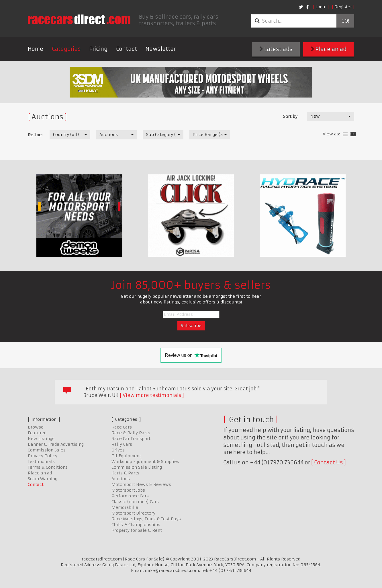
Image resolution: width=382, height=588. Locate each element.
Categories (66, 49)
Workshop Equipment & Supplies (145, 462)
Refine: (35, 135)
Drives (118, 450)
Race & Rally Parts (131, 433)
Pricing (98, 49)
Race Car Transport (131, 439)
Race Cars (122, 427)
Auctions (121, 479)
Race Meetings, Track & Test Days (146, 519)
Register (343, 7)
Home (36, 49)
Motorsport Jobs (128, 490)
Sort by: (291, 116)
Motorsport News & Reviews (141, 484)
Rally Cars (122, 444)
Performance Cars (130, 496)
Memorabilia (125, 507)
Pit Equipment (126, 456)
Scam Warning (43, 479)
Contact (127, 49)
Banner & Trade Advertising (56, 444)
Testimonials (41, 462)
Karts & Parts (125, 473)
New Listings (41, 439)
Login (321, 7)
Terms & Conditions (48, 467)
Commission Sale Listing (137, 467)
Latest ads (276, 49)
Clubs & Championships (136, 525)
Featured (37, 433)
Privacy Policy (43, 456)
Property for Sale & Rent (137, 530)
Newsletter (161, 49)
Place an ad (329, 49)
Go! (345, 21)
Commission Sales (47, 450)
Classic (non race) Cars (135, 502)
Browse (36, 427)
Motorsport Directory (133, 513)
